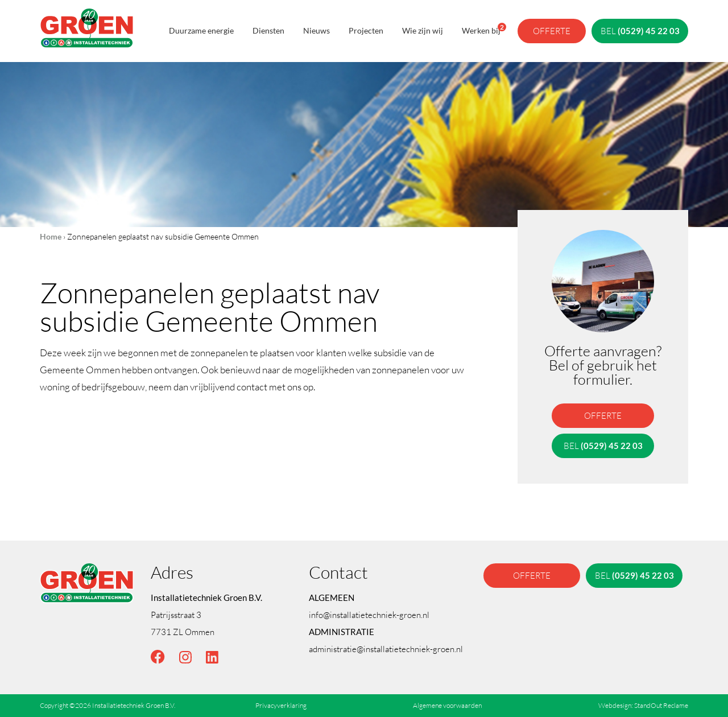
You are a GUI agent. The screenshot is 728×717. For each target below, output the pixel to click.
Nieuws (317, 30)
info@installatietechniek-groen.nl (369, 615)
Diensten (268, 30)
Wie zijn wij (423, 30)
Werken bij (481, 29)
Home (51, 236)
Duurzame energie (201, 30)
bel (640, 31)
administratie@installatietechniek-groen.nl (386, 649)
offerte (552, 31)
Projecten (366, 30)
